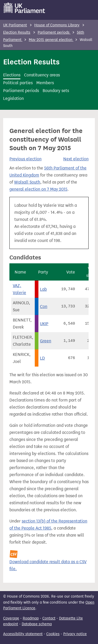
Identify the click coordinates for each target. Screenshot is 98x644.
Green (46, 341)
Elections (12, 75)
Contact (49, 618)
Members (45, 83)
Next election (76, 159)
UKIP (44, 324)
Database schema (37, 624)
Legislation (13, 98)
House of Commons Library (57, 25)
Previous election (25, 159)
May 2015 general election (51, 40)
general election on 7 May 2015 (38, 189)
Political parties (18, 83)
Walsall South (27, 182)
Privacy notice (75, 634)
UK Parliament (15, 25)
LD (42, 358)
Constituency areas (42, 75)
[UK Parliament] (24, 8)
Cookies (53, 634)
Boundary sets (56, 91)
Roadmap (31, 618)
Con (44, 306)
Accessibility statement (23, 634)
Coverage (11, 618)
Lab (43, 289)
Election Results (17, 32)
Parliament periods (54, 32)
